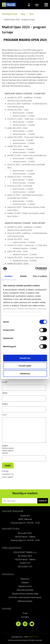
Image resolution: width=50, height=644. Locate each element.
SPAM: (5, 446)
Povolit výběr (25, 366)
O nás (25, 613)
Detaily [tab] (23, 276)
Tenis (31, 14)
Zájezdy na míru (25, 586)
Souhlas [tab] (8, 276)
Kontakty (25, 617)
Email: (5, 382)
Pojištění (25, 583)
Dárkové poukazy (25, 601)
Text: (5, 415)
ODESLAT (43, 501)
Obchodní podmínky (25, 590)
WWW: (5, 393)
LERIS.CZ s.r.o (34, 637)
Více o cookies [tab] (40, 276)
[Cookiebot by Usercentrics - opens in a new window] (36, 269)
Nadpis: (5, 404)
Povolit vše (25, 358)
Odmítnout (25, 373)
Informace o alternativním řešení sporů (25, 597)
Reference (25, 579)
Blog (23, 14)
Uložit (8, 465)
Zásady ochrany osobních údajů (25, 594)
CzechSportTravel (10, 14)
